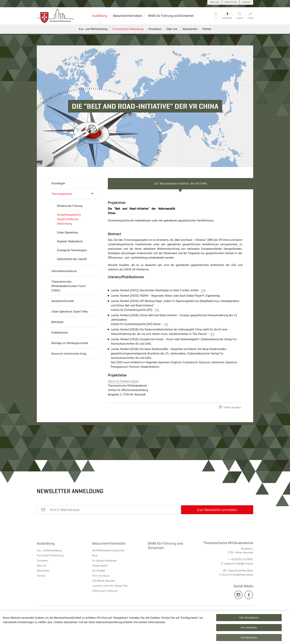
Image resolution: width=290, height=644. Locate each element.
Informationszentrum (64, 271)
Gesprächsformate (63, 301)
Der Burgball (99, 591)
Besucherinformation (128, 16)
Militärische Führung (70, 206)
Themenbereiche (62, 194)
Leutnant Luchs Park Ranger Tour (110, 607)
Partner (207, 29)
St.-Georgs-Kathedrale (104, 581)
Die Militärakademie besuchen (108, 571)
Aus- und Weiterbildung (93, 29)
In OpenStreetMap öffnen (240, 591)
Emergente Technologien (72, 250)
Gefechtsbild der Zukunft (72, 259)
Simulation (155, 29)
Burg (95, 576)
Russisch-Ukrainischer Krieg (69, 354)
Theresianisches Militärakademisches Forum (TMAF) (69, 286)
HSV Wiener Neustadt (104, 602)
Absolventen (190, 29)
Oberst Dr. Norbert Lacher (123, 402)
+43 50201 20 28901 (242, 580)
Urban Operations (68, 232)
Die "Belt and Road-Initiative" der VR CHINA (181, 183)
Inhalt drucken (230, 428)
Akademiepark (100, 586)
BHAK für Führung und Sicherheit (171, 16)
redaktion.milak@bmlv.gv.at (239, 584)
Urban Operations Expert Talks (70, 311)
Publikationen (60, 333)
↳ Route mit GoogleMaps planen (236, 595)
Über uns (172, 29)
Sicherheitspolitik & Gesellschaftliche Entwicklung (69, 219)
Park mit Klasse (101, 596)
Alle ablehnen (249, 627)
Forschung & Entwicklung (128, 29)
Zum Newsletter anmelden (217, 531)
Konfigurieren (249, 637)
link (203, 311)
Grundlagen (58, 183)
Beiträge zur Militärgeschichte (70, 343)
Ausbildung (100, 16)
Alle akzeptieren (249, 617)
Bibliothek (57, 322)
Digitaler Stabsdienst (70, 241)
